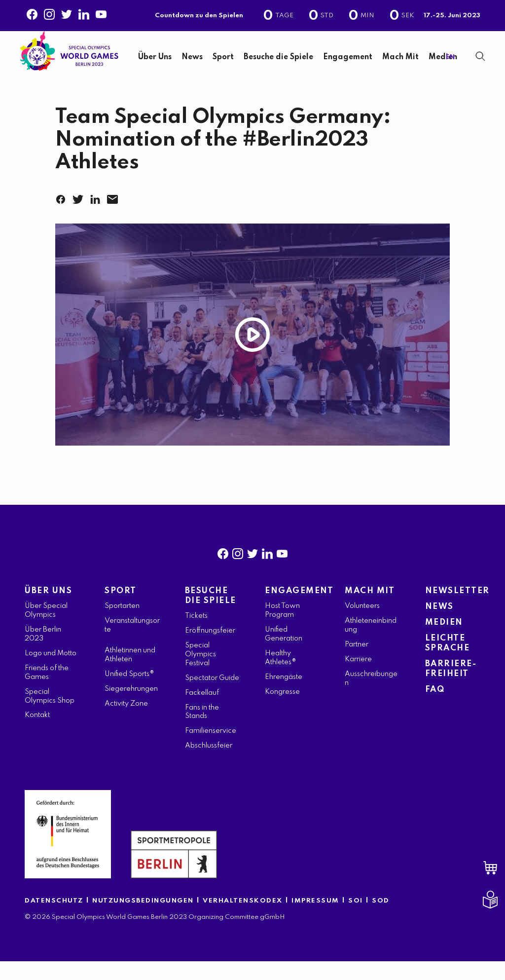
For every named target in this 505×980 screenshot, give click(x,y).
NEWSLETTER (453, 610)
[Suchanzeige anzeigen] (480, 66)
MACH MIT (370, 610)
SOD (381, 920)
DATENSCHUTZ (54, 920)
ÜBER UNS (48, 610)
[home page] (69, 58)
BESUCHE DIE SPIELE (211, 615)
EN (450, 66)
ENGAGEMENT (292, 610)
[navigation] (285, 67)
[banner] (252, 63)
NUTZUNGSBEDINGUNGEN (143, 920)
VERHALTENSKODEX (243, 920)
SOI (356, 920)
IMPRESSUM (315, 920)
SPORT (121, 610)
